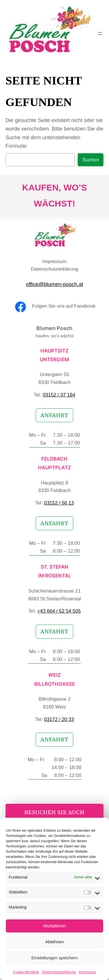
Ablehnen (54, 942)
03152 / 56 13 (59, 503)
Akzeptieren (54, 926)
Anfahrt (54, 415)
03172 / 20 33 (59, 719)
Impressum (87, 972)
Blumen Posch (54, 328)
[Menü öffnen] (100, 34)
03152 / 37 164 (59, 395)
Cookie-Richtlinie (26, 972)
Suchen (91, 160)
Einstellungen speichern (54, 958)
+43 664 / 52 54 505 (59, 611)
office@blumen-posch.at (54, 284)
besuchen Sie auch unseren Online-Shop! (54, 816)
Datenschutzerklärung (59, 972)
